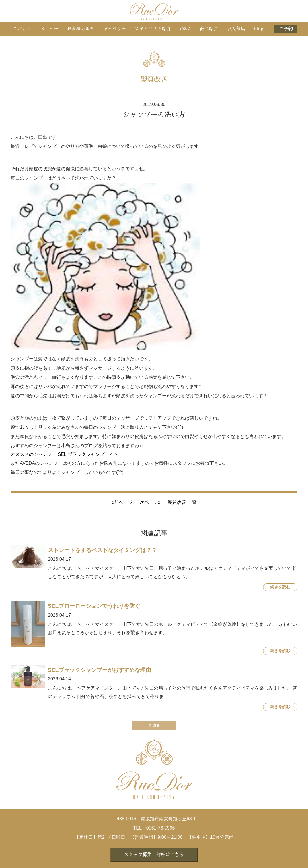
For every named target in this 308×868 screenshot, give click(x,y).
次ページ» (150, 502)
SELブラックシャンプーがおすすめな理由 (100, 670)
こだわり (22, 29)
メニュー (49, 29)
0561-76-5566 (161, 828)
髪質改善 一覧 (182, 502)
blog (259, 29)
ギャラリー (114, 29)
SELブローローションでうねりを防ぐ (94, 606)
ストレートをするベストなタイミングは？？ (102, 550)
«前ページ (122, 502)
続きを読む (280, 587)
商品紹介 (209, 29)
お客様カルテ (81, 29)
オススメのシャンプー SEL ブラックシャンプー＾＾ (64, 454)
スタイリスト (153, 29)
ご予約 (286, 29)
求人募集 (236, 29)
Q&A (186, 29)
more (154, 725)
